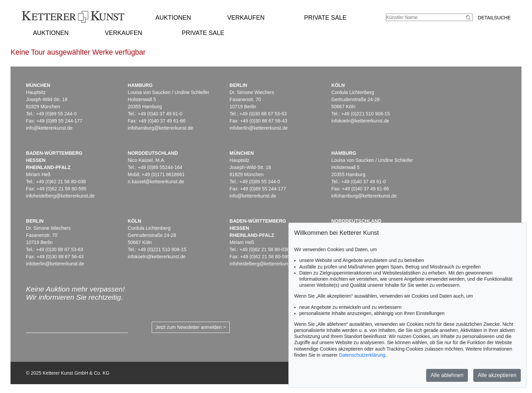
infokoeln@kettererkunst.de (360, 121)
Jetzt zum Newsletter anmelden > (191, 327)
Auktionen (173, 18)
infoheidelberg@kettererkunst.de (61, 196)
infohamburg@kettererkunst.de (160, 128)
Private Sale (325, 18)
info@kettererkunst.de (49, 128)
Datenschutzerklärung (362, 355)
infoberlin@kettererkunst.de (259, 128)
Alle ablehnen (447, 375)
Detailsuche (494, 18)
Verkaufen (246, 18)
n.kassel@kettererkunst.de (156, 182)
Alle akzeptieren (497, 375)
